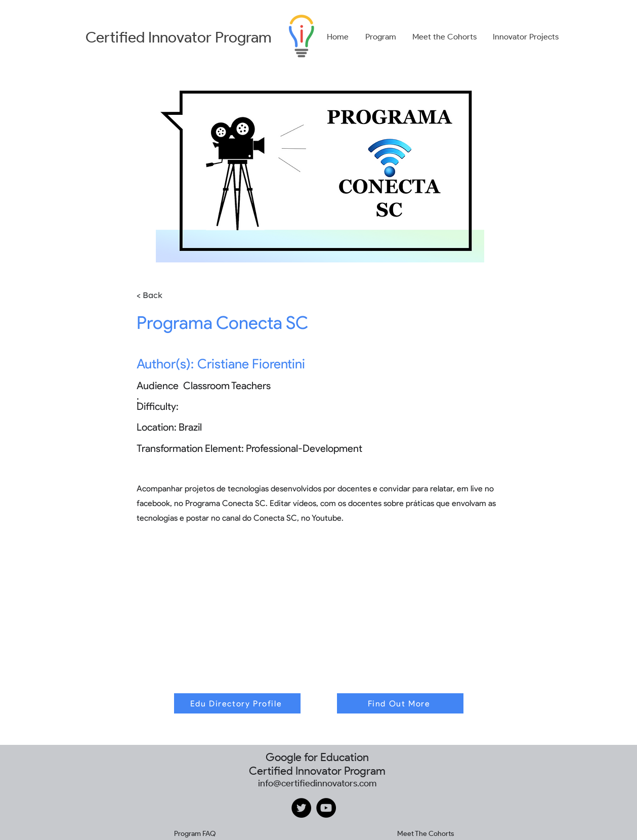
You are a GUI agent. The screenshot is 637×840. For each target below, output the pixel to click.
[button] (381, 37)
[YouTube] (326, 808)
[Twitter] (301, 808)
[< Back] (164, 295)
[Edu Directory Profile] (237, 703)
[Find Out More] (400, 703)
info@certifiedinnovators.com (317, 783)
